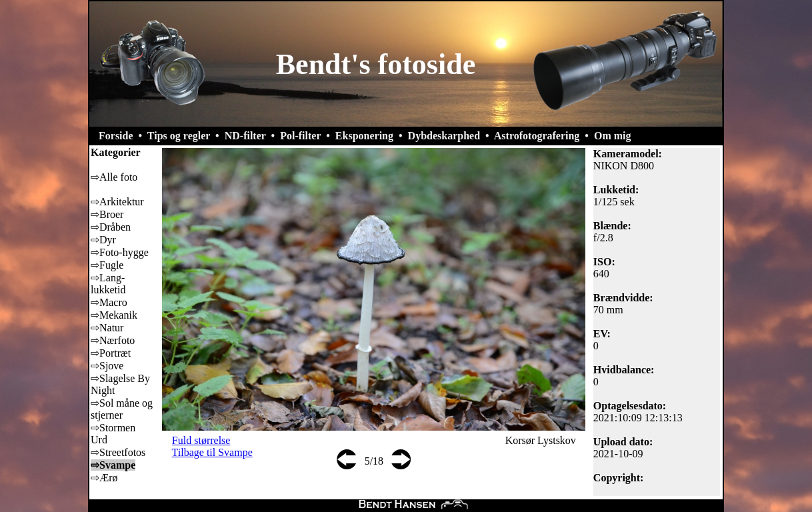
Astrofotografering (537, 136)
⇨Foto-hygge (120, 252)
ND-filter (245, 136)
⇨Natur (107, 328)
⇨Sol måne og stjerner (122, 409)
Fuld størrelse (201, 440)
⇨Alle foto (114, 177)
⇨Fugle (107, 265)
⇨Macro (109, 302)
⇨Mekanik (114, 315)
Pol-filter (300, 136)
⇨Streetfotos (118, 452)
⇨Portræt (111, 353)
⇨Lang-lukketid (108, 284)
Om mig (613, 136)
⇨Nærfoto (113, 340)
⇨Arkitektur (117, 202)
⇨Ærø (104, 478)
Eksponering (364, 136)
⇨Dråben (111, 227)
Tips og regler (179, 136)
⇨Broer (107, 214)
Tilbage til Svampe (212, 452)
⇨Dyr (103, 240)
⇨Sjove (107, 366)
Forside (116, 136)
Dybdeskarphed (444, 136)
